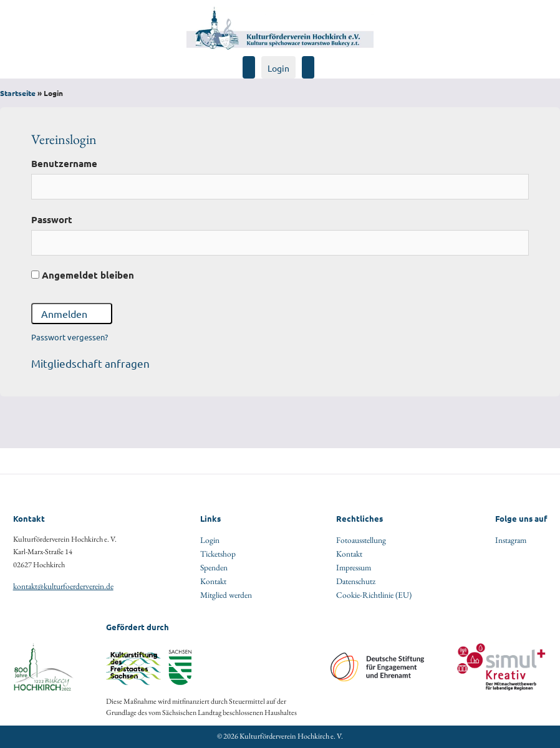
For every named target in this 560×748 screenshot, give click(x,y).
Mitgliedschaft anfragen (90, 363)
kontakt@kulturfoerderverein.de (63, 586)
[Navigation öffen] (319, 61)
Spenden (214, 567)
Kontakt (213, 581)
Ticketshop (218, 554)
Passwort (52, 219)
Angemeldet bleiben (83, 275)
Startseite (18, 93)
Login (278, 68)
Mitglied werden (226, 595)
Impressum (354, 567)
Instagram (511, 540)
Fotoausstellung (361, 540)
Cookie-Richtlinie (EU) (374, 595)
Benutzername (64, 163)
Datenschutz (356, 581)
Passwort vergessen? (70, 337)
